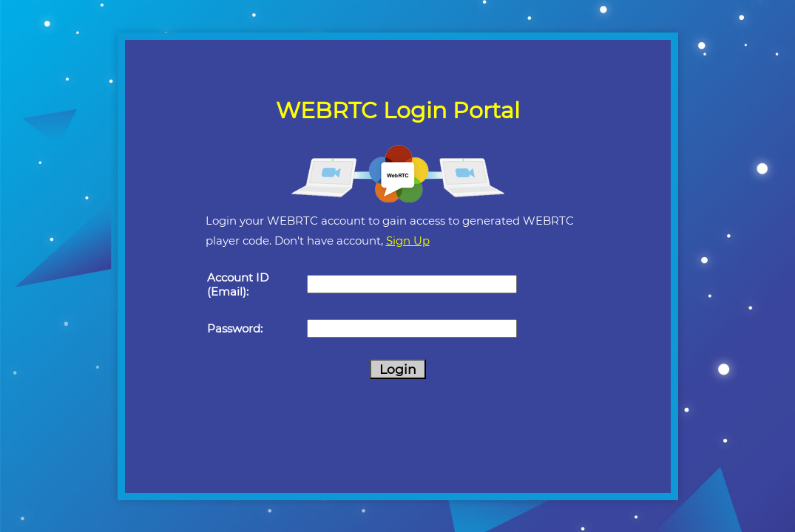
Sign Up (408, 241)
